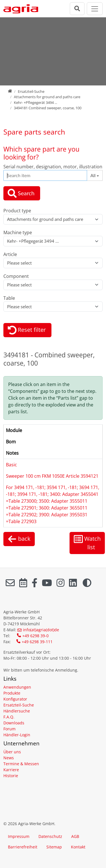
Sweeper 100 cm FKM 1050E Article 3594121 (52, 476)
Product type (17, 211)
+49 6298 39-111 (37, 642)
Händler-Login (17, 735)
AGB (75, 836)
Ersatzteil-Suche (31, 91)
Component (16, 276)
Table (9, 298)
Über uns (12, 752)
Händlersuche (17, 711)
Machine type (18, 232)
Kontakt (78, 847)
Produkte (12, 693)
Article (10, 254)
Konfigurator (15, 699)
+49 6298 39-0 (35, 636)
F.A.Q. (9, 717)
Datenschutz (50, 836)
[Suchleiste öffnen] (77, 9)
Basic (11, 465)
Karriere (11, 770)
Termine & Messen (21, 764)
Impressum (19, 836)
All (93, 175)
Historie (11, 776)
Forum (9, 729)
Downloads (14, 723)
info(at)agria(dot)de (41, 630)
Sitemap (54, 847)
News (9, 758)
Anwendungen (17, 687)
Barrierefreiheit (23, 847)
